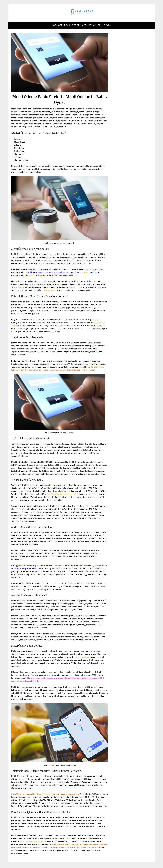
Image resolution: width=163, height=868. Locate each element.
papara (86, 272)
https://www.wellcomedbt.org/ (64, 494)
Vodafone (98, 322)
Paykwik (72, 287)
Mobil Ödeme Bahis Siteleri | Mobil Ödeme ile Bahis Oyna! (81, 25)
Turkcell (15, 325)
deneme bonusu (51, 290)
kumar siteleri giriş (83, 657)
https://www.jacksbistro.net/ (32, 841)
